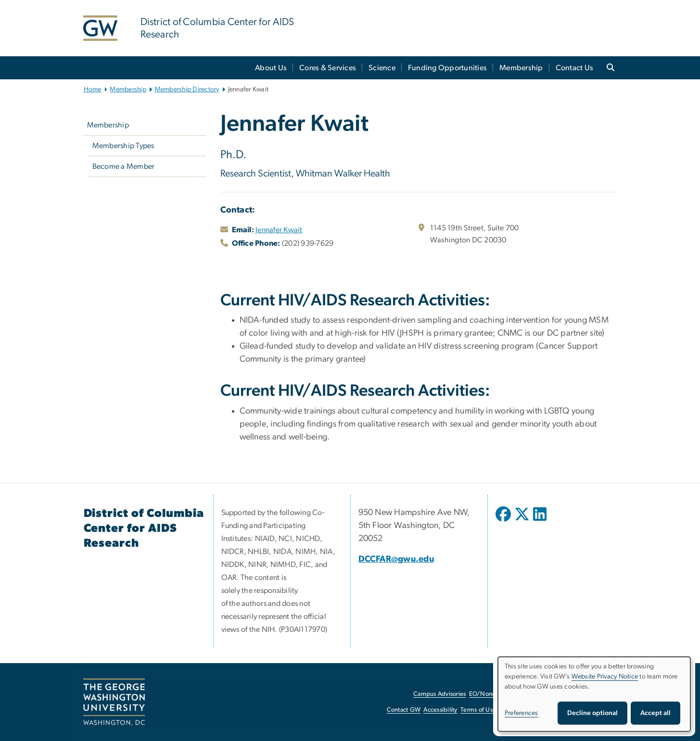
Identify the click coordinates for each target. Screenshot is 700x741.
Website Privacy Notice (605, 677)
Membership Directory (187, 89)
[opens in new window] (504, 521)
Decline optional (592, 713)
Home (93, 89)
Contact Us (575, 68)
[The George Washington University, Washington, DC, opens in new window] (114, 702)
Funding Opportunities (447, 68)
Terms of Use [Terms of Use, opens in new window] (478, 710)
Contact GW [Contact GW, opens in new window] (404, 710)
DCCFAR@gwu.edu (396, 559)
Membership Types (123, 146)
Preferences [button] (522, 713)
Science (382, 68)
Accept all (655, 713)
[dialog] (594, 694)
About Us (271, 68)
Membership (521, 68)
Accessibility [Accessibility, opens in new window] (440, 710)
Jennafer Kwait (279, 230)
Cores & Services (328, 68)
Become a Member (124, 166)
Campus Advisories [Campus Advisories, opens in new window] (439, 694)
